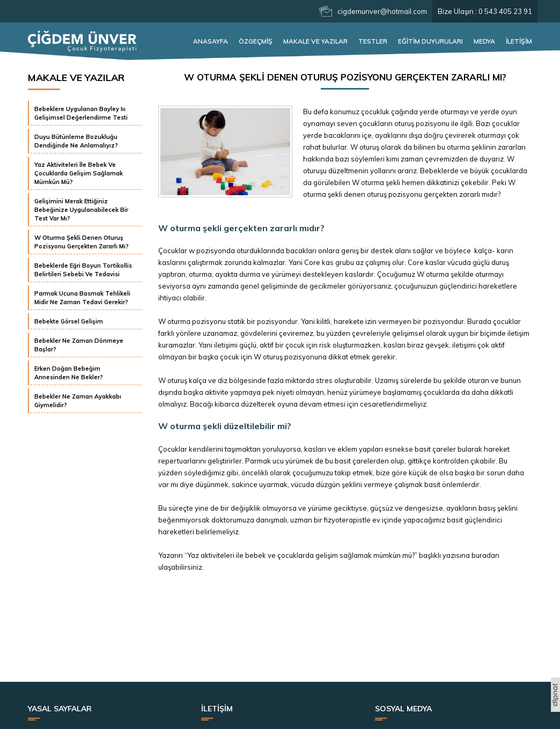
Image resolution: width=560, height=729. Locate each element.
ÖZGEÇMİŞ (256, 41)
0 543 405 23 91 (505, 11)
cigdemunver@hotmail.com (382, 11)
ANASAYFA (211, 41)
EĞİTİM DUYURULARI (430, 41)
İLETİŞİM (519, 41)
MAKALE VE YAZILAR (315, 41)
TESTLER (373, 41)
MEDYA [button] (484, 41)
